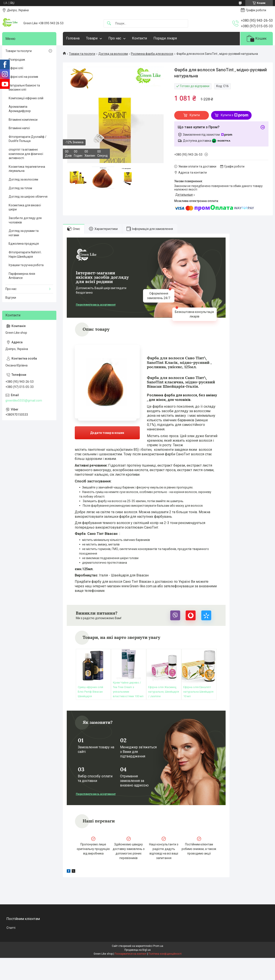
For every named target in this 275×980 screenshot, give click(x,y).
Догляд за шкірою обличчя (28, 197)
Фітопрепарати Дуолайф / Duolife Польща (28, 139)
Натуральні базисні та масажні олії (24, 88)
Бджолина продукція (24, 244)
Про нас (115, 38)
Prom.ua (158, 946)
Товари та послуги (82, 54)
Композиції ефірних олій (26, 98)
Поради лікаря (165, 38)
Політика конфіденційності (165, 954)
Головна (73, 38)
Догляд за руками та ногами (24, 233)
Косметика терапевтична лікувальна (27, 169)
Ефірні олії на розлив (23, 77)
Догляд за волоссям (113, 54)
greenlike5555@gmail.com (24, 400)
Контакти (139, 38)
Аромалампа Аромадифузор (20, 109)
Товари (92, 38)
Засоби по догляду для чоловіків (25, 220)
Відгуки (11, 298)
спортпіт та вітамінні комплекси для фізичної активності (26, 154)
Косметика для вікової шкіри (25, 207)
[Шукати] (109, 24)
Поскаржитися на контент (131, 954)
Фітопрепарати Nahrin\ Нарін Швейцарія (25, 254)
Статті (11, 928)
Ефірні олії (16, 68)
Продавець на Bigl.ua (137, 950)
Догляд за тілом (20, 188)
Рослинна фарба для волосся (152, 54)
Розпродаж (17, 60)
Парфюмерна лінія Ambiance (22, 276)
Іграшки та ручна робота (26, 265)
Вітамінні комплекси (23, 120)
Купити (195, 115)
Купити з (235, 115)
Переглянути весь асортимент (96, 305)
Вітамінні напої (19, 128)
